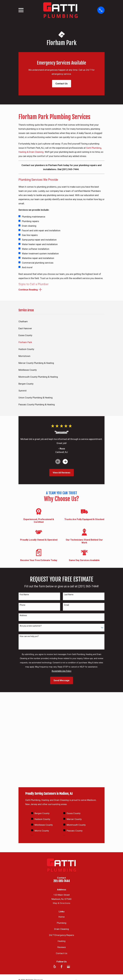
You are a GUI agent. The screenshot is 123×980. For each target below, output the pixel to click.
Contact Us (61, 84)
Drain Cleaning (62, 843)
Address (23, 616)
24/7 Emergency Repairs (61, 850)
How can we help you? (29, 637)
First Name (24, 595)
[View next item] (65, 462)
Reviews (62, 862)
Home (61, 831)
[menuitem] (62, 322)
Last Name (69, 595)
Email (67, 605)
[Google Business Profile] (68, 881)
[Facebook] (62, 881)
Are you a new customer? (31, 626)
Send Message (61, 681)
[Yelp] (55, 881)
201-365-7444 (62, 795)
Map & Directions (62, 818)
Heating (62, 856)
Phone (22, 605)
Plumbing (62, 837)
